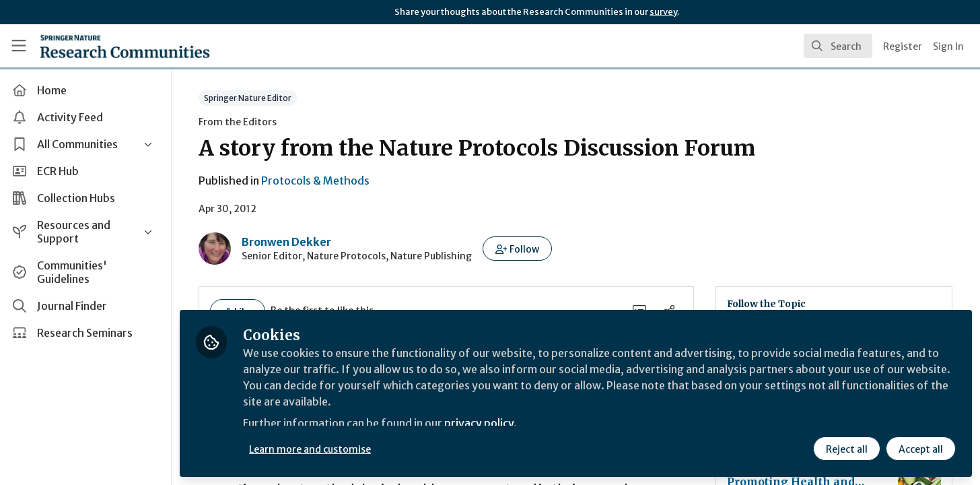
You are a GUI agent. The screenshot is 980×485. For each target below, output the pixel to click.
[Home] (125, 46)
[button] (518, 249)
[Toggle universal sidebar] (19, 46)
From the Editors (238, 122)
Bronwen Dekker (287, 242)
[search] (838, 46)
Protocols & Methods (316, 181)
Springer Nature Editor (248, 98)
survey (663, 12)
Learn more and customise (311, 449)
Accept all (921, 449)
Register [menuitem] (903, 46)
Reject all (847, 449)
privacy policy (480, 423)
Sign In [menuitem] (948, 46)
